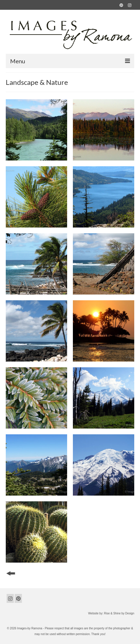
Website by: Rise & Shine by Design (111, 613)
